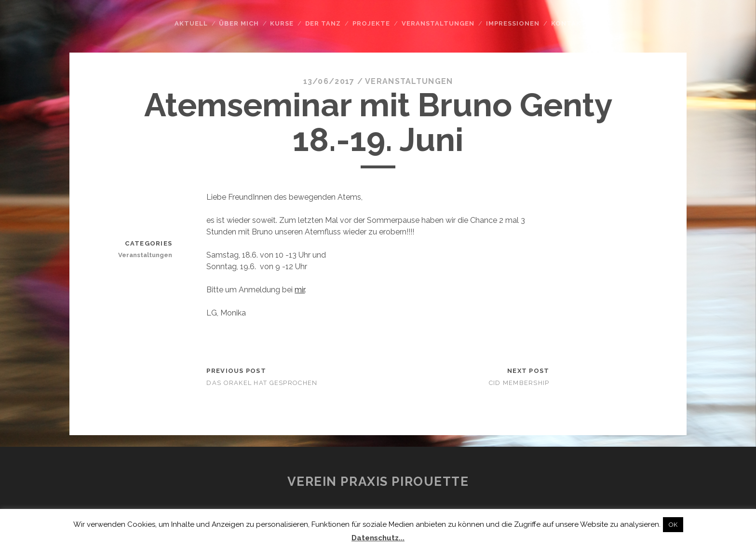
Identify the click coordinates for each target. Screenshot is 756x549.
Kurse (282, 23)
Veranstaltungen (438, 23)
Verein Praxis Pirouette (378, 481)
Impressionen (513, 23)
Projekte (371, 23)
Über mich (239, 23)
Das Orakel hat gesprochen (262, 383)
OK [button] (673, 525)
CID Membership (519, 383)
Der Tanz (323, 23)
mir (300, 290)
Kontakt (569, 23)
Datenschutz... (378, 538)
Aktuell (191, 23)
